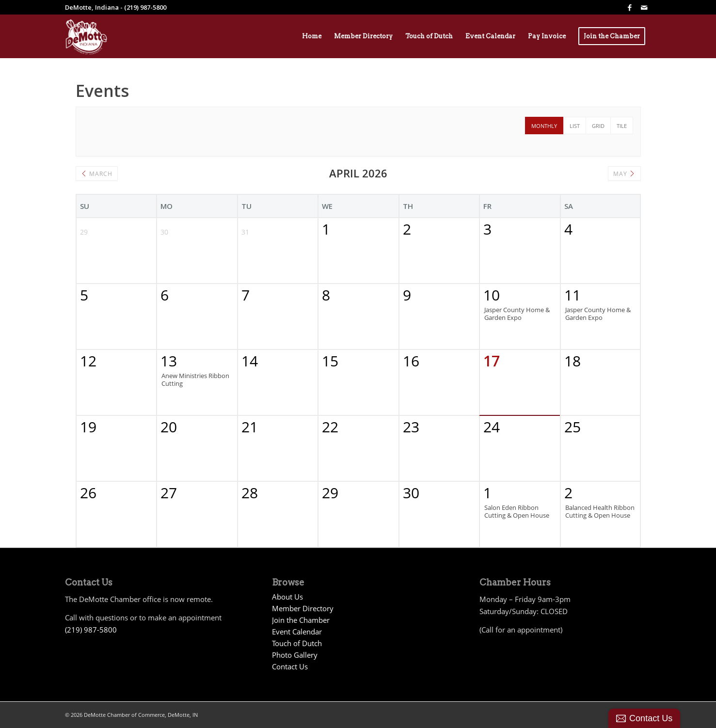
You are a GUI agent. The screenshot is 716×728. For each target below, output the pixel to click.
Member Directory (303, 608)
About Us (287, 597)
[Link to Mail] (644, 7)
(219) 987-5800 (91, 630)
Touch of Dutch (297, 643)
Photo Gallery (295, 655)
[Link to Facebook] (630, 7)
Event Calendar (297, 632)
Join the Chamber (301, 620)
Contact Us (290, 666)
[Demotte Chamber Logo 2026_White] (86, 36)
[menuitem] (312, 36)
